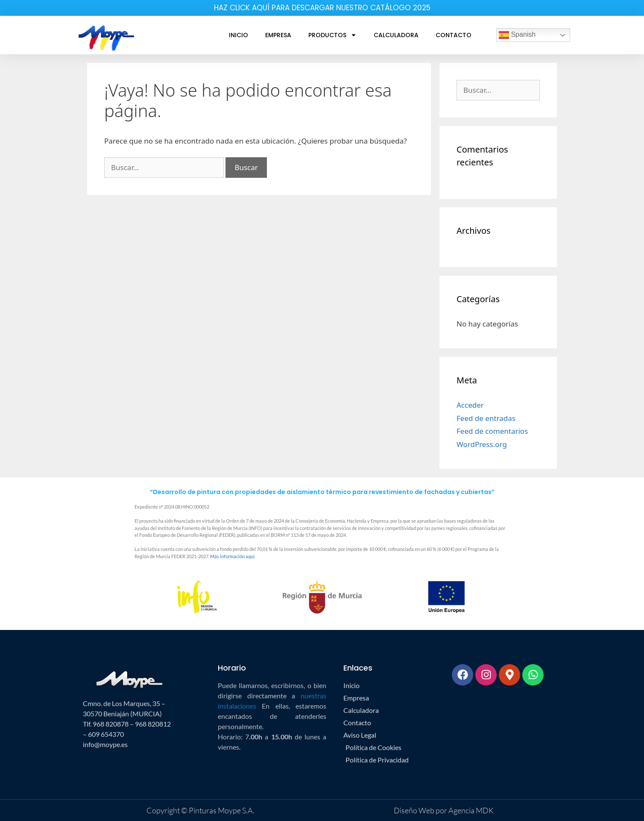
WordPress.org (482, 444)
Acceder (470, 405)
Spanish (517, 35)
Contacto (454, 35)
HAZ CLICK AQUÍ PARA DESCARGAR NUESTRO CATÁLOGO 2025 (322, 8)
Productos (332, 35)
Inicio (239, 35)
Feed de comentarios (492, 431)
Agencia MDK (470, 810)
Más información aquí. (233, 556)
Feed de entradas (486, 418)
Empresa (278, 35)
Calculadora (396, 35)
